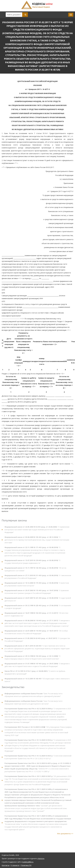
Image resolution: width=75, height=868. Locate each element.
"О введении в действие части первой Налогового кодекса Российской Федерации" (37, 666)
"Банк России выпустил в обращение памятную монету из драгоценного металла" (33, 703)
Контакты (6, 865)
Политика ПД (26, 865)
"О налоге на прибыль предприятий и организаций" (35, 673)
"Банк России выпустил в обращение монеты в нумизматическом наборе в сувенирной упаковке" (33, 696)
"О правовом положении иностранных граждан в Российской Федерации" (37, 593)
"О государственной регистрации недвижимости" (32, 563)
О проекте (15, 865)
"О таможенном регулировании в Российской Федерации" (38, 578)
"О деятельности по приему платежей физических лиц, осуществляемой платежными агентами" (37, 541)
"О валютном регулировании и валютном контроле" (37, 585)
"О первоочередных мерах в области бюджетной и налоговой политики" (32, 658)
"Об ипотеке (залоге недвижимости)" (36, 615)
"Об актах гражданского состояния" (35, 570)
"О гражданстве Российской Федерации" (37, 640)
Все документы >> (65, 834)
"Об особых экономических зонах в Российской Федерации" (36, 633)
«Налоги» (41, 858)
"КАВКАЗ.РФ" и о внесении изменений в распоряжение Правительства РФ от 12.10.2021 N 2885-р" (38, 768)
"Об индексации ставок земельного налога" (37, 681)
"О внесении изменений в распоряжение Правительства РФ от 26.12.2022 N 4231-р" (38, 758)
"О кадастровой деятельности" (38, 600)
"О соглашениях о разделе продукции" (38, 608)
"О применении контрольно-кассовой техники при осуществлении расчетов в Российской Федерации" (37, 530)
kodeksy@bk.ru (28, 862)
